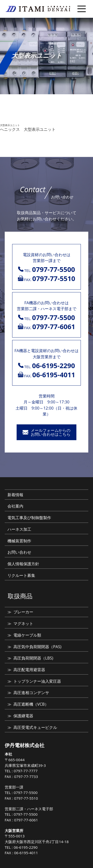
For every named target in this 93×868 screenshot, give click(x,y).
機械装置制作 (19, 541)
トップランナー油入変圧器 (37, 681)
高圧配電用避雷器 (29, 670)
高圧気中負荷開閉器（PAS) (37, 647)
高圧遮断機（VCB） (31, 704)
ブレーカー (23, 612)
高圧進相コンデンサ (31, 693)
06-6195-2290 (26, 847)
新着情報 (15, 495)
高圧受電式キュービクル (35, 727)
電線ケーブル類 (27, 635)
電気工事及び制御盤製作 (29, 518)
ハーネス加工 (19, 529)
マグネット (23, 623)
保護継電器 (23, 716)
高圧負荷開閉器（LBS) (33, 658)
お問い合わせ (19, 552)
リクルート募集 (21, 575)
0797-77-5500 (26, 793)
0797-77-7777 (26, 771)
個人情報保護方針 (23, 564)
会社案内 (15, 506)
